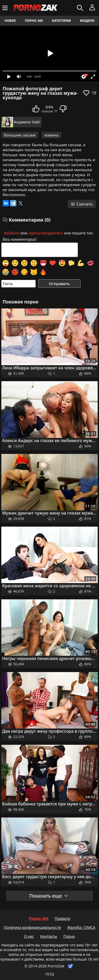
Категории (62, 21)
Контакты (49, 936)
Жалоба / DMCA (81, 927)
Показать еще (49, 896)
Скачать (82, 204)
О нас (29, 936)
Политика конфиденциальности (32, 927)
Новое (10, 21)
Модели (87, 21)
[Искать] (81, 8)
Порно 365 (34, 21)
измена (51, 135)
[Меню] (6, 8)
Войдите (12, 233)
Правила (62, 918)
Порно (69, 936)
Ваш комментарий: (20, 239)
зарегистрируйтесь (46, 233)
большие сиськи (20, 135)
